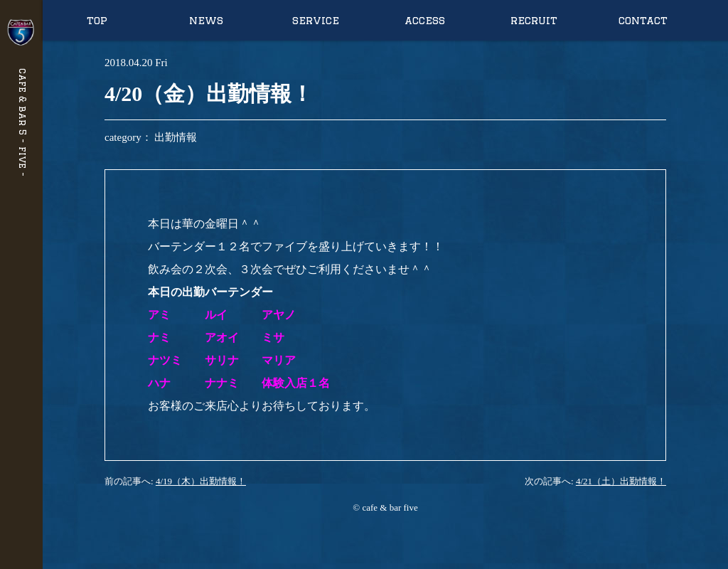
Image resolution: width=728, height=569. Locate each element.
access (425, 20)
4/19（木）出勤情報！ (201, 481)
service (316, 20)
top (97, 20)
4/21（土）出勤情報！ (621, 481)
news (206, 20)
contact (643, 20)
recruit (534, 20)
